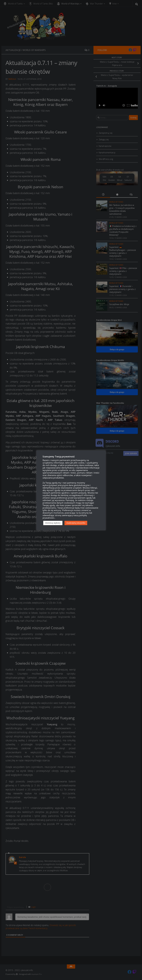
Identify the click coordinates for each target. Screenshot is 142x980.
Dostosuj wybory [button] (53, 523)
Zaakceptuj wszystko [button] (76, 523)
